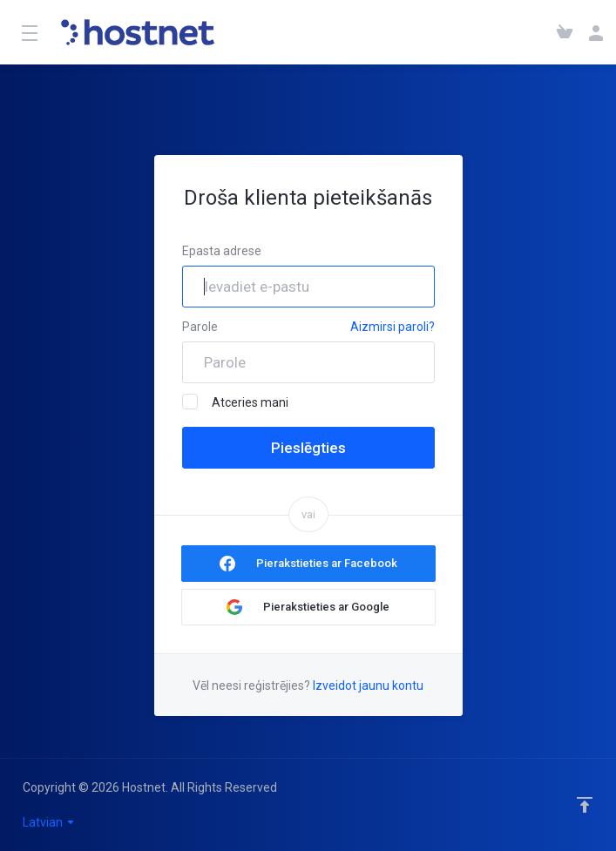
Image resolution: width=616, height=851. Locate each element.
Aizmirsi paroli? (393, 327)
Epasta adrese (222, 251)
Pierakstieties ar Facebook (327, 563)
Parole (200, 327)
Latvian (49, 822)
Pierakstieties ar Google (326, 607)
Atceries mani (235, 402)
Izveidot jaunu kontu (368, 686)
